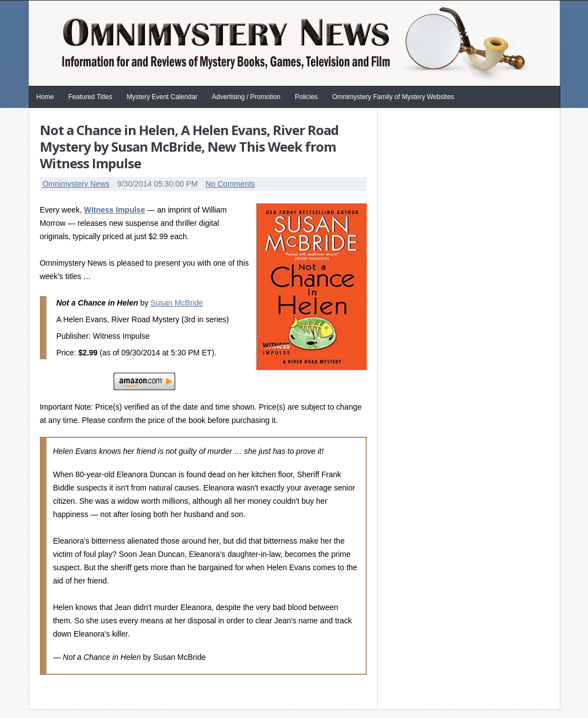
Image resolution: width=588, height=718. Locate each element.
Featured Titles (90, 97)
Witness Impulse (115, 210)
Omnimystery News (76, 184)
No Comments (230, 184)
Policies (306, 97)
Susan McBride (177, 303)
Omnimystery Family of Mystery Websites (393, 97)
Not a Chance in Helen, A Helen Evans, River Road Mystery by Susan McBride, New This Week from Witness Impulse (189, 146)
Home (45, 97)
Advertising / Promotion (246, 97)
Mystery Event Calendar (162, 97)
